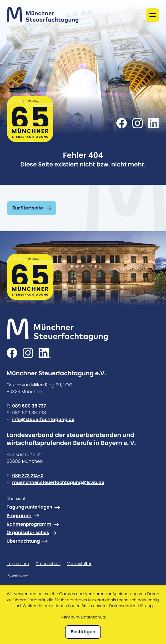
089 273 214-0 (28, 476)
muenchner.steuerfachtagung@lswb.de (58, 483)
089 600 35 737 (29, 406)
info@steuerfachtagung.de (43, 420)
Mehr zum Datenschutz (83, 617)
